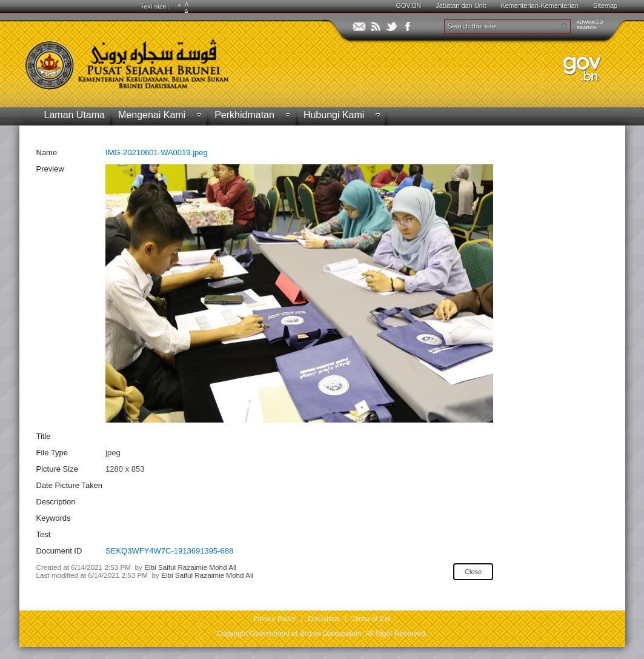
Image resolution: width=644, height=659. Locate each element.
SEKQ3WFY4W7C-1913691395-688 (169, 551)
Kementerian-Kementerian (539, 5)
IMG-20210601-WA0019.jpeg (157, 152)
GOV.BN (409, 5)
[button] (563, 27)
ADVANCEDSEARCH (590, 25)
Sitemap (605, 5)
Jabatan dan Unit (461, 5)
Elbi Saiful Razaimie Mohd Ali (190, 567)
